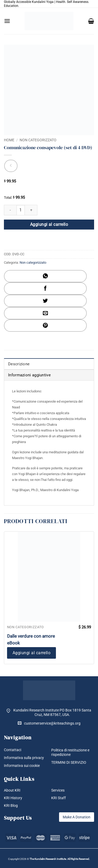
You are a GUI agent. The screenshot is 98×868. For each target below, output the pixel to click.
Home (9, 140)
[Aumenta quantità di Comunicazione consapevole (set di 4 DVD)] (31, 210)
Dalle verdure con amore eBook (31, 640)
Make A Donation (77, 817)
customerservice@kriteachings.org (49, 723)
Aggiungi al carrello (49, 224)
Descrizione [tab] (19, 364)
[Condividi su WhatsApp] (45, 276)
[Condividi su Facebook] (45, 289)
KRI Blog (11, 805)
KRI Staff (59, 798)
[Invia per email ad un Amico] (45, 313)
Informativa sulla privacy (24, 758)
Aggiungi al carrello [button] (32, 653)
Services (58, 790)
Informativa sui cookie (22, 766)
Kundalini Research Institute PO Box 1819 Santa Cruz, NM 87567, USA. (52, 712)
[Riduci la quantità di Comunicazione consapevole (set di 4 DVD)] (10, 210)
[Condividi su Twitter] (45, 301)
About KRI (12, 790)
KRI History (13, 798)
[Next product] (11, 166)
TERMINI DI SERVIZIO (69, 762)
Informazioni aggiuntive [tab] (29, 375)
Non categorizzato (38, 140)
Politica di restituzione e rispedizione (70, 752)
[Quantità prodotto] (21, 210)
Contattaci (13, 750)
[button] (7, 21)
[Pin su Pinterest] (45, 326)
